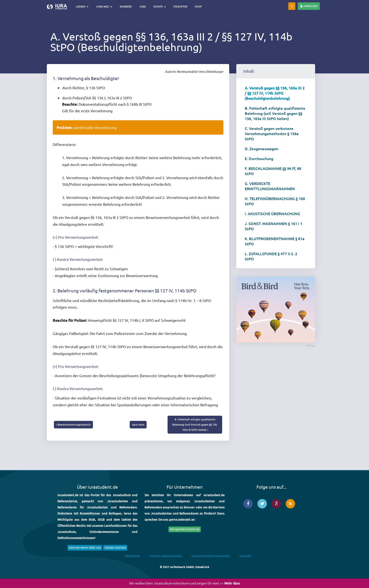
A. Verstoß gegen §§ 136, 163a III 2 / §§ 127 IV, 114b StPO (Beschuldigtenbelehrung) (275, 93)
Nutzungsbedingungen (166, 556)
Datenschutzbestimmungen (211, 556)
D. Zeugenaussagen (261, 149)
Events (160, 6)
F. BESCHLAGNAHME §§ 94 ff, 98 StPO (273, 171)
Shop (198, 6)
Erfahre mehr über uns (85, 548)
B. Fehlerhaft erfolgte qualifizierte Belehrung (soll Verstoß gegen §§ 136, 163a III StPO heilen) (275, 113)
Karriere (126, 6)
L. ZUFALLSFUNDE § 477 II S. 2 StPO (271, 256)
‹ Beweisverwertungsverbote (73, 425)
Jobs (143, 6)
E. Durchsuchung (259, 158)
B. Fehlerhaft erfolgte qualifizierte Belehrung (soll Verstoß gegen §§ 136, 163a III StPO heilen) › (195, 425)
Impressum (132, 556)
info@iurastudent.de (185, 529)
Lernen (82, 6)
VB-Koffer (180, 6)
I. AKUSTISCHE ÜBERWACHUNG (272, 213)
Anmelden (309, 6)
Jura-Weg (104, 6)
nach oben (138, 425)
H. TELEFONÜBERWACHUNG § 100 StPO (275, 201)
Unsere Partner (115, 548)
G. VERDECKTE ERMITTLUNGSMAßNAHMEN (270, 186)
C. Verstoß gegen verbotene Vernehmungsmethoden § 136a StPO (272, 133)
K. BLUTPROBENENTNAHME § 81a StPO (275, 241)
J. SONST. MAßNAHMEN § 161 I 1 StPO (274, 226)
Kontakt (245, 556)
